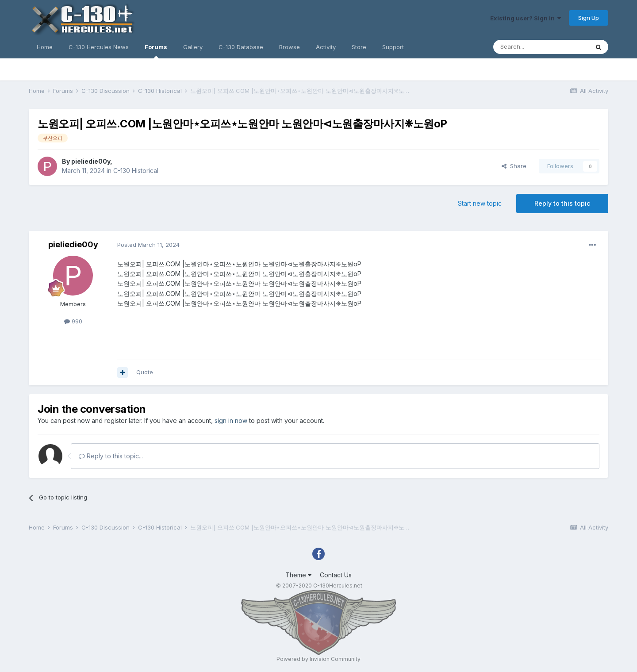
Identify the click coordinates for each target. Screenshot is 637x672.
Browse (290, 47)
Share (514, 166)
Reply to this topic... (111, 456)
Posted (148, 245)
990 (73, 321)
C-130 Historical (136, 171)
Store (359, 47)
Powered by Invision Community (318, 659)
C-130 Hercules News (99, 47)
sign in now (231, 420)
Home (45, 47)
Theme (298, 575)
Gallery (193, 47)
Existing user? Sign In (526, 18)
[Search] (541, 47)
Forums (156, 51)
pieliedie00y (91, 161)
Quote (145, 372)
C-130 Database (241, 47)
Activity (326, 47)
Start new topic (480, 203)
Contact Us (336, 575)
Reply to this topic (562, 203)
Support (393, 47)
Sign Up (589, 18)
